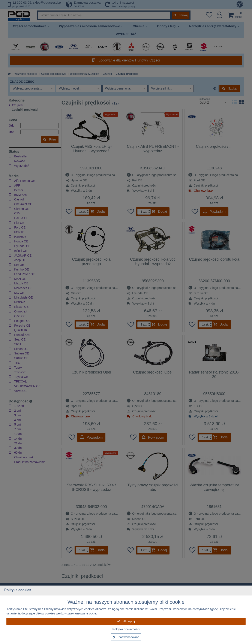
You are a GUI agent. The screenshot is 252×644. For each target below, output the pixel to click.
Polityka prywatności (126, 629)
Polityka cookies (18, 590)
